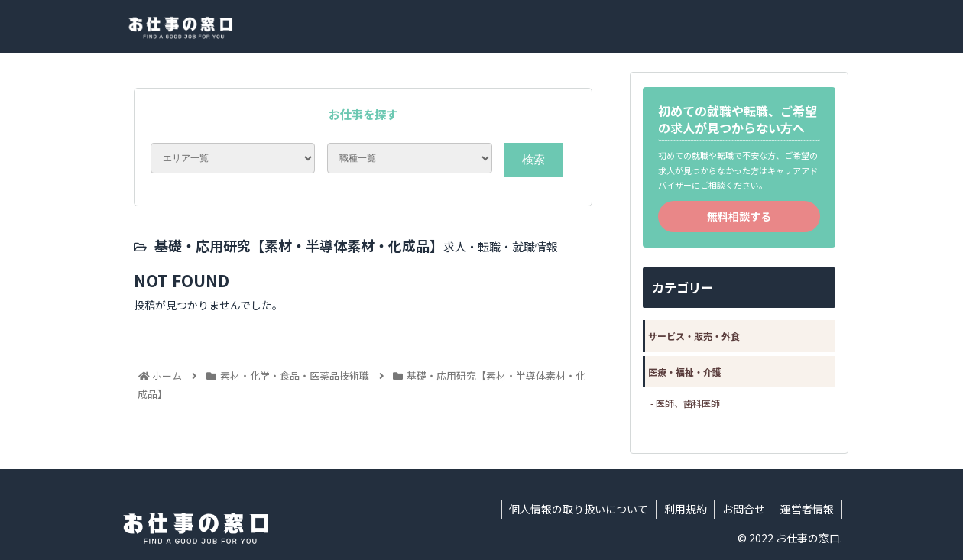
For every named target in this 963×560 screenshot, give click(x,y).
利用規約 (684, 509)
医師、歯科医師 (688, 403)
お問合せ (743, 509)
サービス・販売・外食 (694, 336)
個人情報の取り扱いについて (577, 509)
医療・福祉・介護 (685, 372)
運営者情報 (807, 509)
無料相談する (739, 216)
